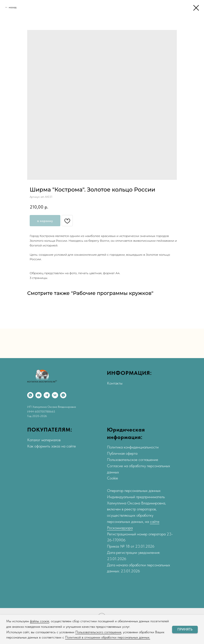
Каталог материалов (44, 440)
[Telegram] (47, 395)
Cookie (112, 478)
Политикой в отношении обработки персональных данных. (108, 637)
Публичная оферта (122, 453)
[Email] (39, 395)
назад (13, 7)
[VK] (55, 395)
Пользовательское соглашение (133, 460)
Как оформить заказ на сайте (51, 446)
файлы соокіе (40, 621)
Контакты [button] (115, 383)
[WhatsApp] (30, 395)
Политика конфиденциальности (133, 447)
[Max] (63, 395)
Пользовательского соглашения (98, 632)
